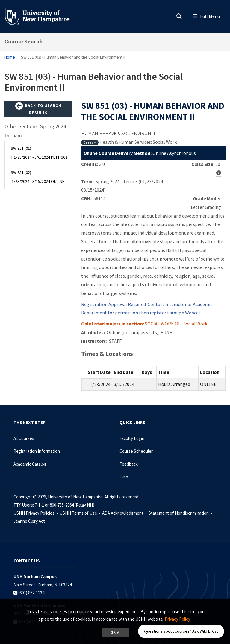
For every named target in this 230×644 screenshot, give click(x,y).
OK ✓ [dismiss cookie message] (115, 632)
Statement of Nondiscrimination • (181, 513)
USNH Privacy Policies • (36, 513)
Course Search (24, 41)
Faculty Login (132, 438)
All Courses (24, 438)
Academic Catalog (30, 464)
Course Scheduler (136, 451)
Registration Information (37, 451)
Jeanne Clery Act (29, 521)
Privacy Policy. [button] (178, 619)
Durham (90, 142)
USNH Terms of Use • (80, 513)
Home (10, 57)
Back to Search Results (38, 109)
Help (124, 477)
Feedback (129, 464)
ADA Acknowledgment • (125, 513)
